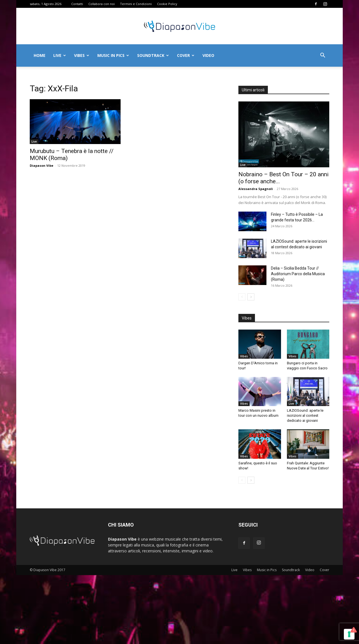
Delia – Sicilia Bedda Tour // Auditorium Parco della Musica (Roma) (298, 274)
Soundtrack (153, 55)
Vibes (82, 55)
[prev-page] (242, 297)
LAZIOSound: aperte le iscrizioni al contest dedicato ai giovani (305, 415)
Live (60, 55)
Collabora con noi (102, 4)
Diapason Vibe (42, 165)
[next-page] (251, 297)
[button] (323, 56)
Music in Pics (113, 55)
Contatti (77, 4)
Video (208, 55)
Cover (186, 55)
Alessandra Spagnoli (256, 189)
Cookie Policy (167, 4)
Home (40, 55)
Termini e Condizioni (136, 4)
